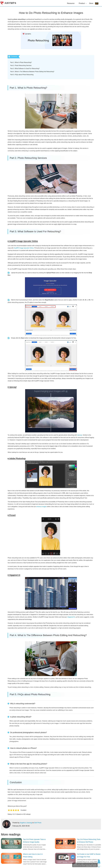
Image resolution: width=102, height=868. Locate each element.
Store (91, 3)
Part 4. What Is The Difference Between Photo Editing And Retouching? (32, 72)
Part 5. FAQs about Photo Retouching (22, 75)
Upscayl (80, 435)
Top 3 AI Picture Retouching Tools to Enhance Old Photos (89, 841)
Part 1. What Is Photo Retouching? (21, 62)
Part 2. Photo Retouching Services (21, 65)
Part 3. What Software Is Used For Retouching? (25, 69)
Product (82, 3)
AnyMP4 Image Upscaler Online (24, 248)
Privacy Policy (89, 866)
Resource (71, 3)
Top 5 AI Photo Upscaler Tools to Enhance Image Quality (34, 841)
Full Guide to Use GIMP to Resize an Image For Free (89, 855)
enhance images (41, 507)
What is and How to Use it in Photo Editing (33, 855)
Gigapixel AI (71, 617)
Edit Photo (38, 823)
